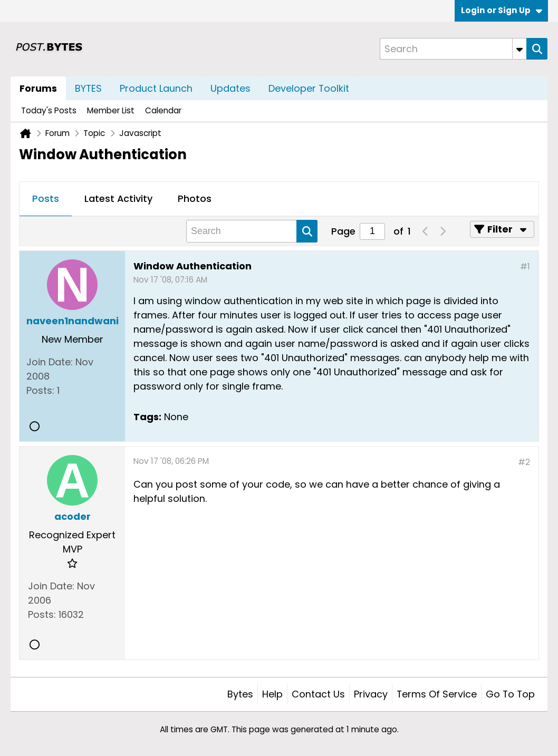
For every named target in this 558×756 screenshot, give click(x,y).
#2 (524, 462)
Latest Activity (118, 198)
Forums (38, 88)
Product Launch (156, 88)
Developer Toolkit (309, 88)
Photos (195, 198)
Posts (46, 198)
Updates (230, 88)
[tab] (46, 199)
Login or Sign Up (502, 10)
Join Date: (50, 362)
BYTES (88, 88)
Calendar (163, 110)
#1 (525, 266)
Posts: (40, 390)
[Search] (453, 49)
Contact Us (318, 694)
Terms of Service (437, 694)
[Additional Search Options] (519, 49)
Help (272, 694)
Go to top (510, 694)
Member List (111, 110)
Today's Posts (49, 110)
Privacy (371, 694)
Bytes (240, 694)
